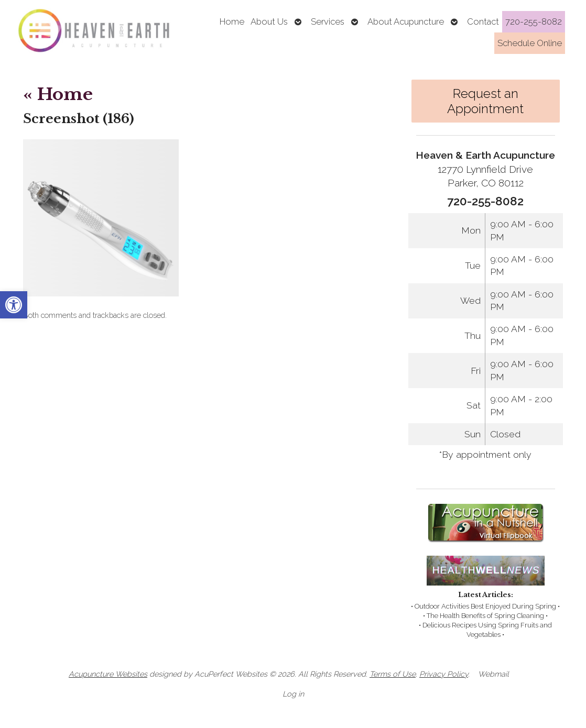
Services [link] (328, 21)
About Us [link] (269, 21)
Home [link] (232, 21)
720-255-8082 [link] (534, 21)
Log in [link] (293, 694)
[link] (14, 305)
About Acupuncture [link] (406, 21)
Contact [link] (483, 21)
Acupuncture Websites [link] (108, 674)
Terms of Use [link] (393, 674)
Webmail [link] (493, 674)
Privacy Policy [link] (444, 674)
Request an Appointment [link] (485, 101)
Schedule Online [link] (530, 43)
